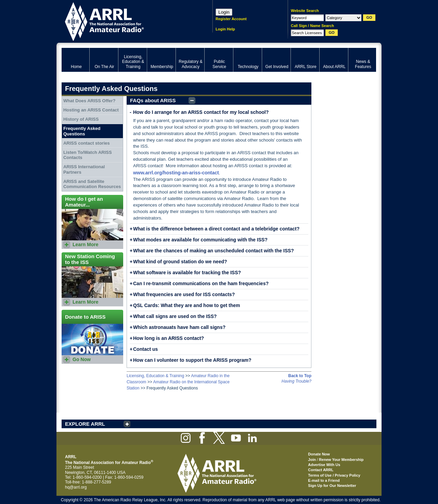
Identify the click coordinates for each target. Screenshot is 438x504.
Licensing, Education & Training (155, 376)
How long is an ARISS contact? (169, 338)
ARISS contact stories (87, 143)
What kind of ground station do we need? (180, 262)
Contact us (145, 349)
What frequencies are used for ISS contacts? (184, 294)
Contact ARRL (321, 470)
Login (224, 12)
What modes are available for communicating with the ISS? (200, 240)
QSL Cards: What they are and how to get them (186, 305)
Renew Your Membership (341, 460)
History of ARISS (81, 119)
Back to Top (300, 376)
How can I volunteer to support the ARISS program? (192, 360)
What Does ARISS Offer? (89, 101)
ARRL (128, 21)
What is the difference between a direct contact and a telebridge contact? (216, 229)
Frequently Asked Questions (82, 131)
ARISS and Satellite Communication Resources (92, 184)
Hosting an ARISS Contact (91, 110)
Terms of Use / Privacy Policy (334, 475)
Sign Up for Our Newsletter (332, 486)
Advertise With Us (324, 465)
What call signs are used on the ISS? (175, 316)
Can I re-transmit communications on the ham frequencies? (201, 283)
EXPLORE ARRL (85, 424)
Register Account (231, 19)
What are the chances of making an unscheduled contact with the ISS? (214, 251)
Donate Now (319, 454)
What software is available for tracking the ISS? (187, 273)
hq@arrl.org (76, 487)
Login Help (225, 29)
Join (312, 460)
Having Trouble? (297, 381)
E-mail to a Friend (324, 480)
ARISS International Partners (84, 169)
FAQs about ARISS (153, 100)
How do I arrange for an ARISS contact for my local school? (201, 112)
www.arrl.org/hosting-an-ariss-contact (176, 173)
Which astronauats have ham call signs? (179, 327)
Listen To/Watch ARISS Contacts (88, 155)
